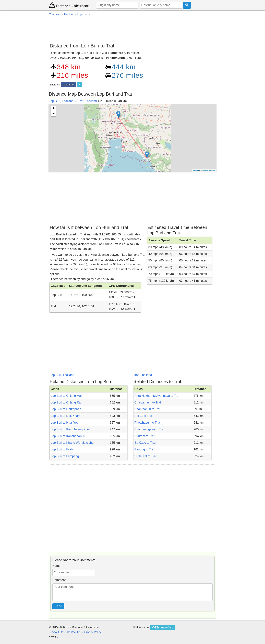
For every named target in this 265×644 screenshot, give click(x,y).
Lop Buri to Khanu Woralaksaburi (73, 443)
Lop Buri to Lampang (65, 456)
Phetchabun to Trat (147, 423)
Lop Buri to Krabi (62, 449)
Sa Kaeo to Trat (145, 443)
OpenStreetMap (209, 170)
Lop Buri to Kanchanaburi (68, 436)
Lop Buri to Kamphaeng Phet (70, 429)
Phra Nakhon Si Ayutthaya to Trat (157, 396)
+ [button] (53, 109)
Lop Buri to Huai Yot (64, 423)
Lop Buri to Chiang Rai (66, 402)
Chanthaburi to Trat (147, 409)
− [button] (53, 114)
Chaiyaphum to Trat (148, 402)
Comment (59, 580)
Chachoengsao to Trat (149, 429)
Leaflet (196, 170)
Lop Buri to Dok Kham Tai (68, 416)
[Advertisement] (132, 29)
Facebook (68, 85)
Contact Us (74, 632)
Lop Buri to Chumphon (66, 409)
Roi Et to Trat (143, 416)
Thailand (68, 101)
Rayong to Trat (144, 449)
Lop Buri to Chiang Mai (66, 396)
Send (58, 606)
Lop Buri (55, 101)
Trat (81, 101)
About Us (58, 632)
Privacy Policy (93, 632)
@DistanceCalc (163, 627)
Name (56, 566)
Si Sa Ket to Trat (145, 456)
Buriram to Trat (144, 436)
